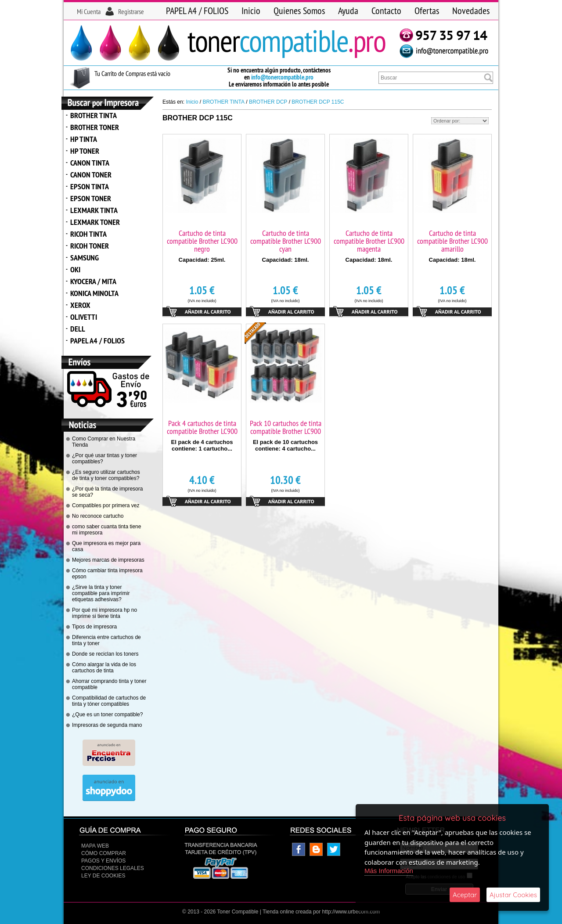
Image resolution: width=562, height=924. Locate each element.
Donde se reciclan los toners (105, 654)
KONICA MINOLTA (94, 293)
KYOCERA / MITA (93, 281)
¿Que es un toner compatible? (107, 715)
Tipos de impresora (94, 627)
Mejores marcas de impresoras (108, 560)
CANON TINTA (90, 163)
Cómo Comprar (104, 853)
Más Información (389, 871)
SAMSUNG (85, 258)
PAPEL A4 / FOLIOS (197, 11)
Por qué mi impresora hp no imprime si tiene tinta (104, 613)
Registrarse (131, 11)
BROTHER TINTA (94, 115)
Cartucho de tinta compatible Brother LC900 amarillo (452, 241)
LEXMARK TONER (95, 222)
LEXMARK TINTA (94, 210)
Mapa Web (95, 846)
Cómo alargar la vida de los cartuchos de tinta (104, 668)
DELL (78, 329)
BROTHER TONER (95, 127)
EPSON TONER (91, 198)
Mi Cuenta (89, 11)
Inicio (251, 11)
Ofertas (427, 11)
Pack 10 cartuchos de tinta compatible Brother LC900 (286, 427)
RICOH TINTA (88, 234)
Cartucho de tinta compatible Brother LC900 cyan (286, 241)
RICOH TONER (90, 246)
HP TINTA (84, 139)
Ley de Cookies (103, 876)
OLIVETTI (84, 317)
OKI (75, 269)
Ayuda (348, 11)
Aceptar (465, 895)
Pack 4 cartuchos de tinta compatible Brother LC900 (202, 427)
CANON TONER (91, 175)
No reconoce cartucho (98, 516)
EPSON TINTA (90, 186)
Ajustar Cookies (513, 895)
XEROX (80, 305)
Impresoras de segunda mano (107, 725)
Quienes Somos (299, 11)
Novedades (471, 11)
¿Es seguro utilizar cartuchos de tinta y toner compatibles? (106, 475)
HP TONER (85, 151)
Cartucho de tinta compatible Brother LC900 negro (202, 241)
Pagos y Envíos (103, 861)
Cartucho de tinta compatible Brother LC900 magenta (369, 241)
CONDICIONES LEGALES (113, 868)
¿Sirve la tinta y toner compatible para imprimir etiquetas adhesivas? (101, 593)
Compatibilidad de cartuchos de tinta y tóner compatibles (109, 701)
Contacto (386, 11)
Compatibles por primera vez (106, 505)
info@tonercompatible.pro (282, 77)
